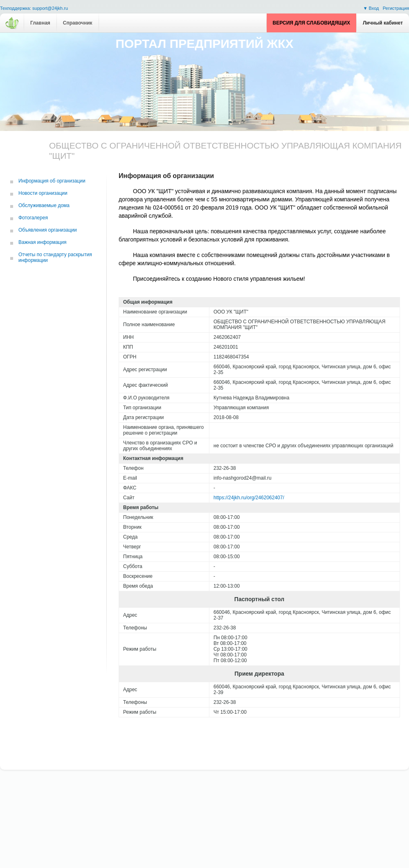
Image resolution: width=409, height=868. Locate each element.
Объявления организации (48, 230)
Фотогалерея (33, 218)
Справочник (78, 23)
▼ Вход (372, 8)
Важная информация (42, 242)
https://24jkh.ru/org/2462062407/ (249, 498)
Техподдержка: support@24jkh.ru (34, 8)
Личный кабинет (383, 23)
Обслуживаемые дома (44, 205)
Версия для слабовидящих (311, 23)
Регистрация (396, 8)
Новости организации (43, 193)
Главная (40, 23)
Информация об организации (52, 181)
